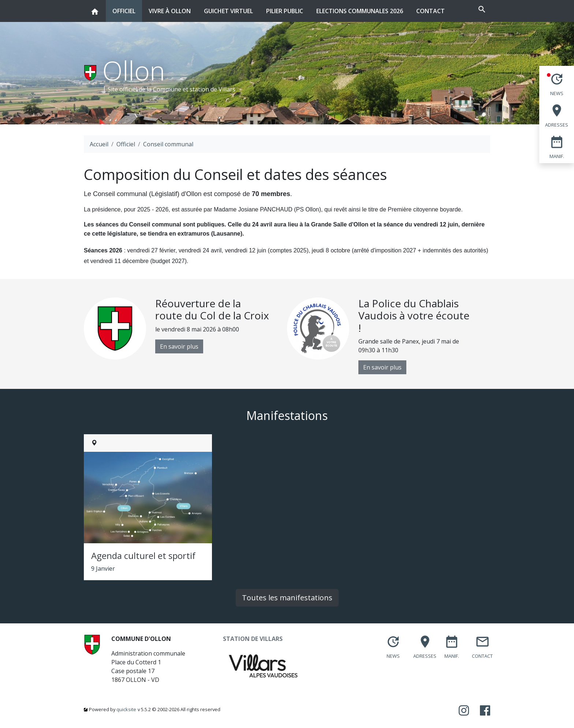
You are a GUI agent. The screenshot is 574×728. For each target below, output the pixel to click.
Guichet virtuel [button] (228, 7)
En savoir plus (179, 346)
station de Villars (213, 89)
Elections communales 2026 (360, 11)
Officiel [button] (124, 7)
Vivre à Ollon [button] (170, 7)
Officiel (126, 144)
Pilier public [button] (285, 7)
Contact (430, 11)
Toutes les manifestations (287, 598)
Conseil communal (168, 144)
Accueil (99, 144)
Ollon (134, 70)
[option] (185, 329)
